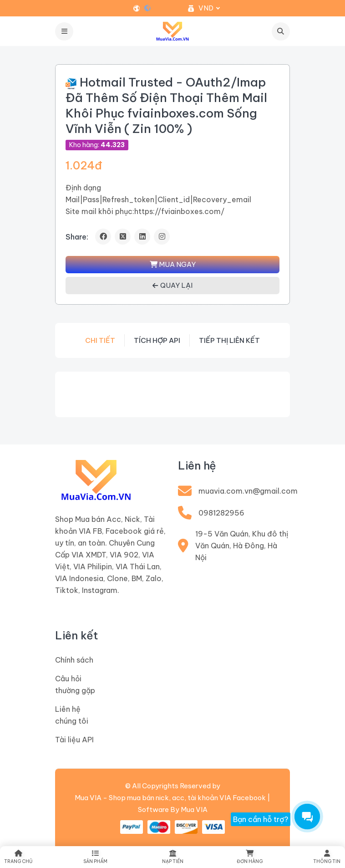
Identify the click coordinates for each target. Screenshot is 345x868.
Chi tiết (100, 340)
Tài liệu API (74, 740)
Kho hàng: (97, 145)
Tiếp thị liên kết (229, 340)
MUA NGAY (173, 264)
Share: (77, 237)
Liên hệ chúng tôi (72, 715)
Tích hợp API (157, 340)
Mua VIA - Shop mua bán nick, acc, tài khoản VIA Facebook (170, 798)
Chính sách (74, 660)
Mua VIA (194, 809)
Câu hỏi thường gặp (75, 684)
